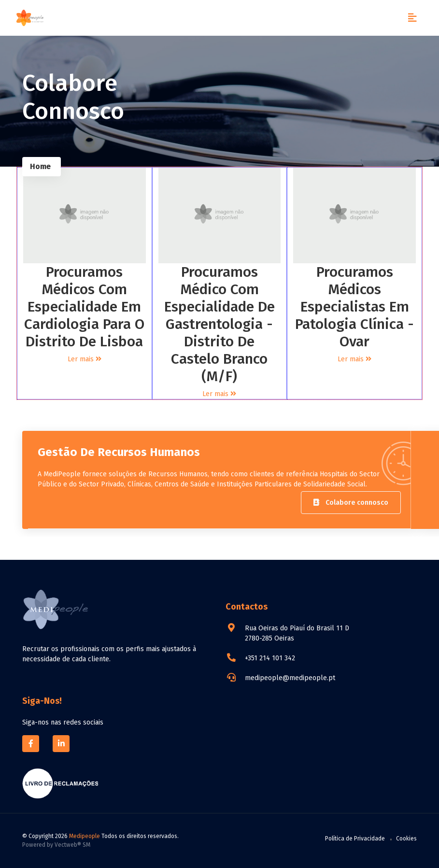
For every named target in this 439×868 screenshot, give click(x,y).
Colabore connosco (351, 503)
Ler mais (85, 359)
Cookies (406, 839)
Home (40, 166)
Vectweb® (68, 845)
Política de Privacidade (355, 839)
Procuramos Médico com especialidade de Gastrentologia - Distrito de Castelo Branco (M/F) (219, 324)
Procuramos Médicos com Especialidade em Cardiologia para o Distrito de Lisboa (84, 307)
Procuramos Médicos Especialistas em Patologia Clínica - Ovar (354, 307)
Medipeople (85, 836)
